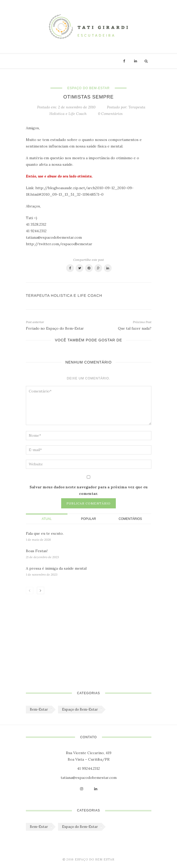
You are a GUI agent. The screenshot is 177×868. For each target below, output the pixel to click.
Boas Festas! (37, 551)
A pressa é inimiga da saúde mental (56, 568)
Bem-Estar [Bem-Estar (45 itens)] (39, 709)
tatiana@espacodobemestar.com (89, 778)
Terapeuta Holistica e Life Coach (64, 296)
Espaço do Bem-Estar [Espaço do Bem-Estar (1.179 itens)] (80, 709)
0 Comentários (110, 114)
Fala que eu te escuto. (45, 533)
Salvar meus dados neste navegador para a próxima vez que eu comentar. (89, 490)
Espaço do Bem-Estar (89, 88)
